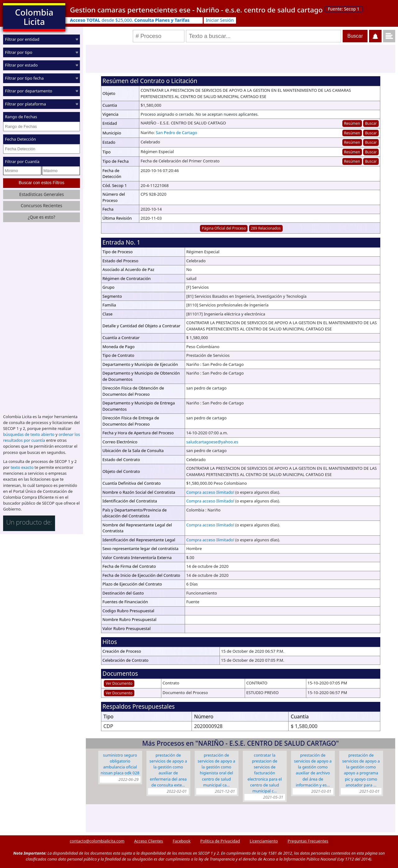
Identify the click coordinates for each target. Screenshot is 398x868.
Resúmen (352, 123)
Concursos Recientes (42, 205)
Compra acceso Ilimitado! (210, 492)
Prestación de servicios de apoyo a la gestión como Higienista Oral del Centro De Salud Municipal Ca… (217, 770)
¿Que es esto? (41, 217)
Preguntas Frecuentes (308, 841)
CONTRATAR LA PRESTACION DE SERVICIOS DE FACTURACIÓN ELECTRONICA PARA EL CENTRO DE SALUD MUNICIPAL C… (265, 773)
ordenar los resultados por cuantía (42, 437)
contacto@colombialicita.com (97, 841)
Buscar (371, 123)
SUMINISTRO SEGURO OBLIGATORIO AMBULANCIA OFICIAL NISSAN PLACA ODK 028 (120, 764)
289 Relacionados (266, 228)
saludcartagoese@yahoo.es (212, 442)
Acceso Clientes (148, 841)
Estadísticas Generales (42, 194)
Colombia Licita (34, 17)
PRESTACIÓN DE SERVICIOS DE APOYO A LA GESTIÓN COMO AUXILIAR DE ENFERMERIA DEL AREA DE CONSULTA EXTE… (168, 770)
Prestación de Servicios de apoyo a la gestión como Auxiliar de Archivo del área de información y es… (313, 770)
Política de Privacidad (220, 841)
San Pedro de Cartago (176, 133)
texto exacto (22, 467)
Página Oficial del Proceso (224, 228)
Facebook (181, 841)
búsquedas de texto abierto (29, 434)
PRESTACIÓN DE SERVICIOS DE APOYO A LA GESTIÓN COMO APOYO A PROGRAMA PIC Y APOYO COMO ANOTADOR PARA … (361, 770)
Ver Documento (119, 683)
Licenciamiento (264, 841)
